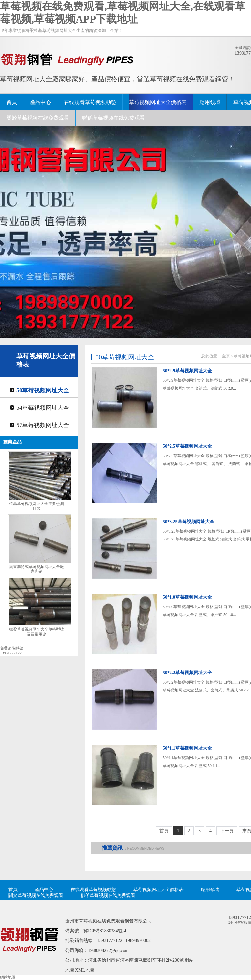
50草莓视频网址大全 (43, 390)
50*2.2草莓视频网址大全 (187, 673)
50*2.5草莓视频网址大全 (187, 446)
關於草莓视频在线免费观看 (38, 118)
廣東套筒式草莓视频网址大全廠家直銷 (37, 569)
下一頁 (227, 831)
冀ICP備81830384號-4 (105, 931)
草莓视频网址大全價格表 (158, 102)
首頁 (12, 102)
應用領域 (210, 102)
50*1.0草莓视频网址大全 (187, 597)
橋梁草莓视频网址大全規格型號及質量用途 (37, 632)
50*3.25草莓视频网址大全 (188, 522)
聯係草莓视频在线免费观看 (113, 118)
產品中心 (40, 102)
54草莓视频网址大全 (43, 408)
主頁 (226, 356)
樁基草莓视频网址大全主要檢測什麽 (37, 506)
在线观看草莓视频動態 (90, 102)
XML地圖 (85, 970)
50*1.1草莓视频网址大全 (187, 748)
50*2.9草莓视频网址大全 (187, 371)
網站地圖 (8, 977)
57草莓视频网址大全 (43, 425)
